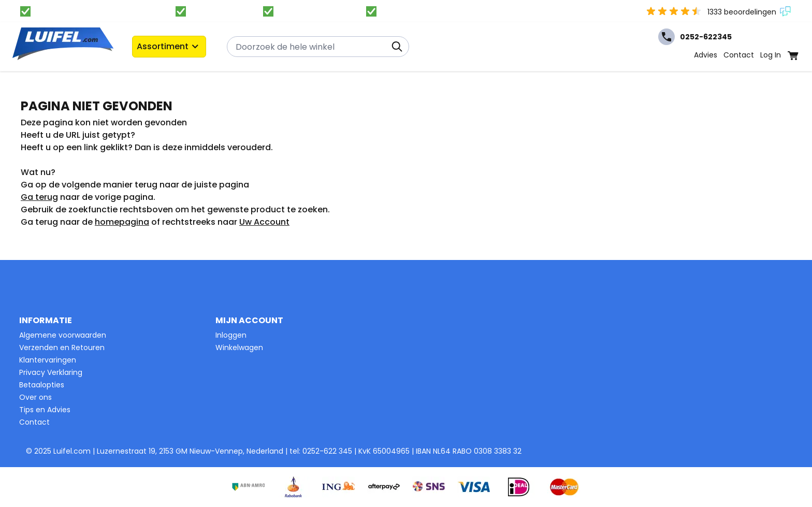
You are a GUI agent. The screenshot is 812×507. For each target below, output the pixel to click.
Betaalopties (42, 385)
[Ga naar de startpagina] (63, 47)
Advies (706, 55)
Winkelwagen (239, 347)
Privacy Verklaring (51, 372)
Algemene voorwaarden (63, 335)
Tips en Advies (45, 410)
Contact (739, 55)
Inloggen (231, 335)
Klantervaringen (48, 360)
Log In (771, 55)
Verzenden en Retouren (62, 347)
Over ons (35, 397)
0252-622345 (695, 37)
